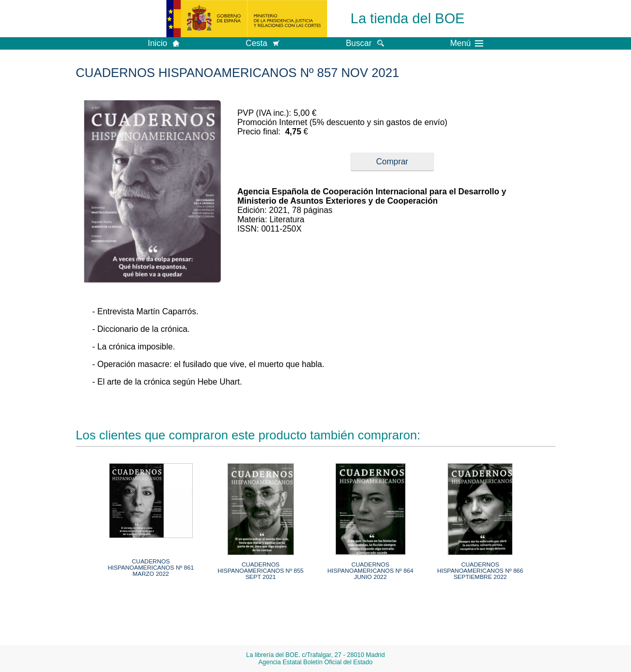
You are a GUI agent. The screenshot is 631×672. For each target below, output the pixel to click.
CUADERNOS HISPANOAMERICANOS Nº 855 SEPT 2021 (261, 571)
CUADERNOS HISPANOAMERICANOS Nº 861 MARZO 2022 (151, 568)
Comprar (392, 162)
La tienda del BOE (407, 18)
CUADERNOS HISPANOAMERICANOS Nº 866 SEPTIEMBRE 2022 (480, 571)
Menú (467, 43)
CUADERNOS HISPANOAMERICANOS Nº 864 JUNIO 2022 (370, 571)
